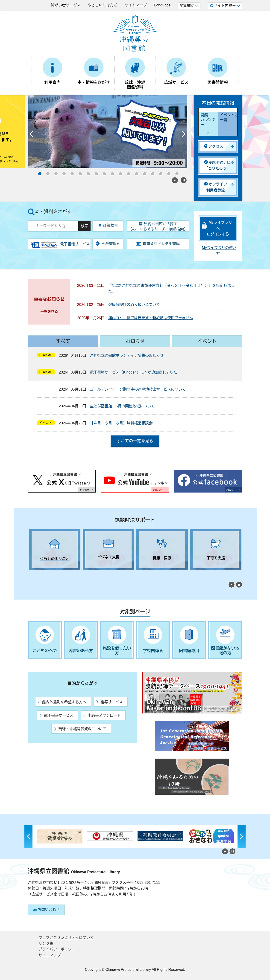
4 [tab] (56, 574)
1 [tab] (31, 574)
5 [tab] (64, 574)
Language (162, 5)
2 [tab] (39, 574)
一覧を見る (49, 312)
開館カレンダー (208, 120)
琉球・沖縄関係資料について (80, 729)
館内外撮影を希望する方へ (62, 702)
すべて (63, 341)
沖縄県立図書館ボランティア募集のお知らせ (127, 355)
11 (119, 172)
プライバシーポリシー (57, 949)
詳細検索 (108, 225)
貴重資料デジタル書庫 (158, 244)
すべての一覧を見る (135, 441)
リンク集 (46, 944)
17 (167, 172)
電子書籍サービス (56, 715)
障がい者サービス (66, 5)
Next (183, 135)
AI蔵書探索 (108, 244)
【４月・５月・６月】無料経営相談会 (121, 423)
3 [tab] (47, 574)
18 (175, 172)
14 (143, 172)
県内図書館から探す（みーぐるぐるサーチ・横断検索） (158, 226)
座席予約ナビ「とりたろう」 (217, 165)
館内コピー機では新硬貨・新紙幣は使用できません (151, 318)
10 (111, 172)
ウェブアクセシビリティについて (66, 938)
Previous (31, 135)
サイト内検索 (225, 6)
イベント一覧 (227, 117)
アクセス (214, 146)
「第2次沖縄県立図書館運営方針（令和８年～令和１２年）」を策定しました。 (172, 288)
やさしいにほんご (103, 5)
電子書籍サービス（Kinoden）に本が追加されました (134, 372)
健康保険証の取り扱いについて (134, 305)
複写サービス (109, 702)
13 (135, 172)
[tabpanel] (55, 550)
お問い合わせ (46, 910)
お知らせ (135, 341)
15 (151, 172)
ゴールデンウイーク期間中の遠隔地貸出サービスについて (138, 389)
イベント (207, 341)
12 (127, 172)
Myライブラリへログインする (220, 228)
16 (159, 172)
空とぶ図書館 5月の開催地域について (122, 406)
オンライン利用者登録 (216, 187)
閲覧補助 (189, 6)
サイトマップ (136, 5)
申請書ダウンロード (102, 715)
